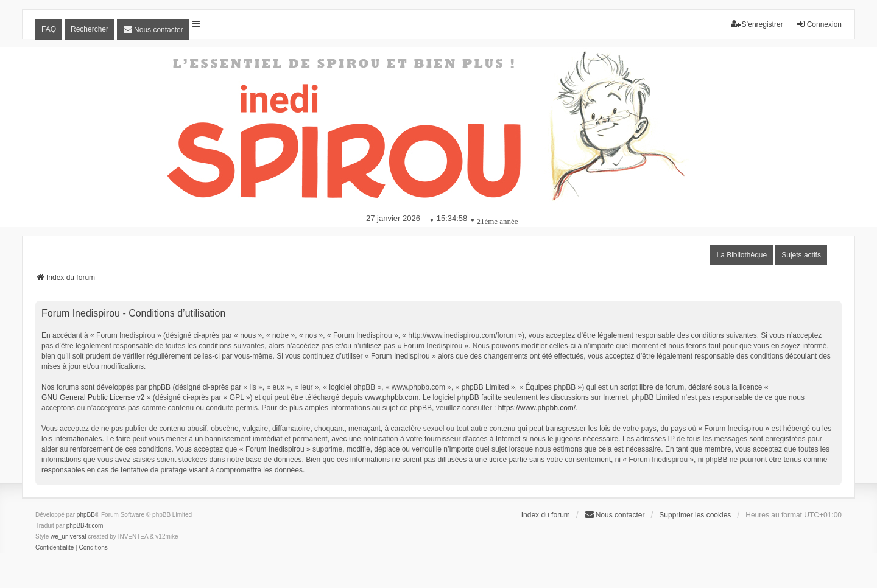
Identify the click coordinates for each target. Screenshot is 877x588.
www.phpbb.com (392, 397)
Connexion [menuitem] (819, 24)
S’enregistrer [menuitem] (757, 24)
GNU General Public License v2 (93, 397)
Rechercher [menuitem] (90, 29)
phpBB (86, 515)
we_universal (68, 537)
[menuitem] (153, 30)
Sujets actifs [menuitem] (801, 255)
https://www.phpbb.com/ (537, 408)
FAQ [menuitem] (49, 29)
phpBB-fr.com (85, 526)
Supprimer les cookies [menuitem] (695, 515)
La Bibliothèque (741, 255)
